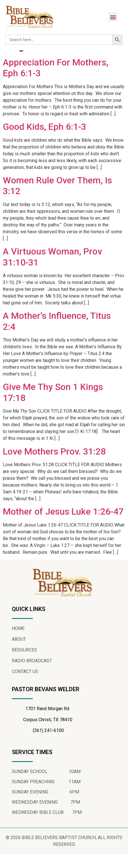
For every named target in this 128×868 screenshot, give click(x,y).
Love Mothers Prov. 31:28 (54, 465)
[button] (113, 17)
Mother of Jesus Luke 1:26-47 (63, 525)
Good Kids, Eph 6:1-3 (45, 141)
